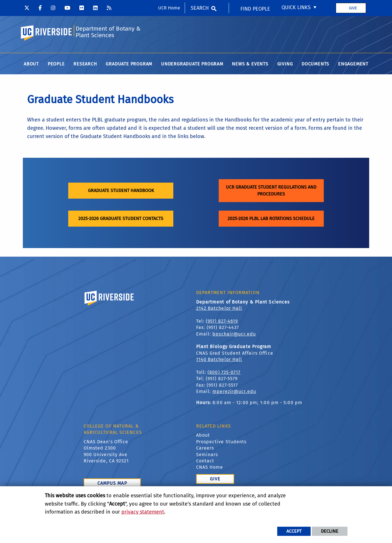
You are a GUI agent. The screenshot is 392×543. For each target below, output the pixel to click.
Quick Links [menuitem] (296, 7)
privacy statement (143, 512)
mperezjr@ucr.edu (234, 392)
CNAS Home (210, 468)
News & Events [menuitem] (250, 64)
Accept (294, 531)
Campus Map (112, 484)
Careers (205, 449)
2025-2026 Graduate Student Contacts (121, 219)
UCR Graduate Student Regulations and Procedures (271, 191)
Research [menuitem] (85, 64)
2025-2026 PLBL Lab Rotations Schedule (271, 219)
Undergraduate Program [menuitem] (192, 64)
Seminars (207, 455)
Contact (205, 461)
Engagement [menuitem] (353, 64)
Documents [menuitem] (315, 64)
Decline (330, 531)
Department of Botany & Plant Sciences (108, 32)
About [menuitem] (31, 64)
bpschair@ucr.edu (234, 334)
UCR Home (169, 8)
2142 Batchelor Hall (219, 309)
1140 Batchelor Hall (219, 360)
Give (353, 8)
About (203, 436)
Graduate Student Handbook (121, 191)
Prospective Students (221, 442)
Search (200, 8)
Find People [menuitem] (255, 9)
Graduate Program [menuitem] (129, 64)
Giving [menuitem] (285, 64)
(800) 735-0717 (224, 373)
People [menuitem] (56, 64)
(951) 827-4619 (222, 322)
